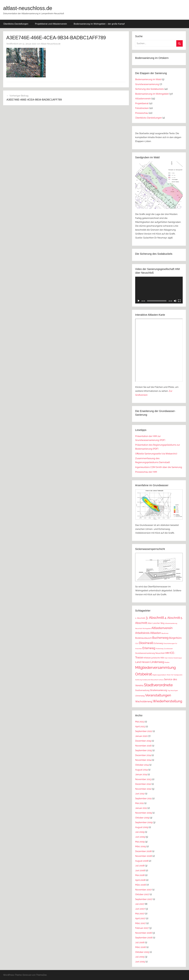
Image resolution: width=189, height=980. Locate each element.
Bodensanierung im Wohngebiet (152, 94)
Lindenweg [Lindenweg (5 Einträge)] (157, 662)
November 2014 (143, 760)
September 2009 (144, 822)
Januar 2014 (141, 774)
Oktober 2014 (142, 765)
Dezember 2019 (143, 741)
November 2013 (143, 779)
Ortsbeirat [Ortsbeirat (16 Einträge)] (144, 674)
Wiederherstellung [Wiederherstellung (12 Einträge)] (167, 701)
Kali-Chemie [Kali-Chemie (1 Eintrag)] (169, 658)
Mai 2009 (140, 842)
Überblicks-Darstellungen (16, 24)
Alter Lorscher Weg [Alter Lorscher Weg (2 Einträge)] (156, 623)
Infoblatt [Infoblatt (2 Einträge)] (147, 658)
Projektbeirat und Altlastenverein (51, 24)
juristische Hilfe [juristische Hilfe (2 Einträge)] (158, 658)
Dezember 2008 (143, 851)
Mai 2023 (140, 722)
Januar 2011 (141, 808)
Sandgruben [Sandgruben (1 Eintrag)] (178, 675)
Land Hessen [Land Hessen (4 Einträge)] (143, 662)
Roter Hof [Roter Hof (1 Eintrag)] (170, 675)
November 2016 (143, 746)
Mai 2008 (140, 875)
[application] (159, 290)
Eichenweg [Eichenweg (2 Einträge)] (158, 643)
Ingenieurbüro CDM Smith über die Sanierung (159, 467)
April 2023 (140, 726)
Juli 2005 (140, 957)
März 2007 (140, 923)
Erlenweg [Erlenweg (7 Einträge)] (149, 648)
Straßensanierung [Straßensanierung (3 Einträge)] (159, 690)
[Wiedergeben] (139, 301)
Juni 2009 (140, 837)
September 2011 (143, 798)
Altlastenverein (143, 99)
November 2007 (143, 890)
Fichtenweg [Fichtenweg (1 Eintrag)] (160, 649)
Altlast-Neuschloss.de (51, 44)
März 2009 (141, 846)
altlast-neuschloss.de (28, 8)
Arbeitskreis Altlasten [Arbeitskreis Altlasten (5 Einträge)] (148, 633)
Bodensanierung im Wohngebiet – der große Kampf (99, 24)
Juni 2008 (140, 870)
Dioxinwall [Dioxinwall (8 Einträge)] (146, 643)
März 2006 (141, 947)
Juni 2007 (140, 909)
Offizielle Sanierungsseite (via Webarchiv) (156, 454)
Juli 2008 (140, 866)
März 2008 (141, 885)
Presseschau (142, 113)
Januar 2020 (141, 736)
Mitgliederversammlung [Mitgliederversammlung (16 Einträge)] (155, 667)
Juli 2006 (140, 942)
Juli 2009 (140, 832)
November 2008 (144, 856)
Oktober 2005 (142, 952)
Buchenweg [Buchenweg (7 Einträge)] (160, 638)
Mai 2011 (139, 803)
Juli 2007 (140, 904)
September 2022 (144, 731)
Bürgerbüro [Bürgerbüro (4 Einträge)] (175, 638)
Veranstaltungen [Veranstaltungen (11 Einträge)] (158, 695)
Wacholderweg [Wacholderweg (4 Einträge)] (144, 701)
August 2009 (142, 827)
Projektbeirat (142, 103)
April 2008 (140, 880)
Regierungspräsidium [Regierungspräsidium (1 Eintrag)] (159, 675)
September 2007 (144, 899)
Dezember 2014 (143, 755)
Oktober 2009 (142, 818)
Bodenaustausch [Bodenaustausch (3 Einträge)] (143, 638)
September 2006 (144, 938)
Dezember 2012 (143, 784)
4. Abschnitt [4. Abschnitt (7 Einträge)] (172, 618)
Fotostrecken (142, 108)
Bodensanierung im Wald (148, 79)
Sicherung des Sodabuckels (149, 89)
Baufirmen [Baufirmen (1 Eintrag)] (165, 633)
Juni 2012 (140, 794)
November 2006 (144, 933)
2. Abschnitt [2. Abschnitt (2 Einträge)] (140, 618)
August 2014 (141, 770)
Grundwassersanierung (147, 84)
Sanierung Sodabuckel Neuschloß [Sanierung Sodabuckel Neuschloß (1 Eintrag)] (147, 680)
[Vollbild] (179, 301)
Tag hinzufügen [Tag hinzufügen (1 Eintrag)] (173, 690)
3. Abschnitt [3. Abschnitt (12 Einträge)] (155, 617)
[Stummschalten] (175, 301)
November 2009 (144, 813)
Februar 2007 (142, 928)
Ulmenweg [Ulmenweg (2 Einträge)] (140, 696)
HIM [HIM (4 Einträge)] (167, 653)
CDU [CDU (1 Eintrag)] (137, 643)
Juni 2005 (140, 962)
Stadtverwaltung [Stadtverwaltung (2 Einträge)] (142, 690)
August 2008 (142, 861)
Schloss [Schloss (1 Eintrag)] (161, 680)
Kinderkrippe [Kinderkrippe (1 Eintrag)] (178, 658)
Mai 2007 (140, 914)
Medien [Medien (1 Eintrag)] (167, 662)
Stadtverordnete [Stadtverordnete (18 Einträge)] (158, 685)
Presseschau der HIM (146, 472)
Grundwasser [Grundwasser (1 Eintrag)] (168, 649)
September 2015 (144, 750)
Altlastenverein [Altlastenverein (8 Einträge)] (162, 628)
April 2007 (140, 918)
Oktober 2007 (142, 894)
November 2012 (143, 789)
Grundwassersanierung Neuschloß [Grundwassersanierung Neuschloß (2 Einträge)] (150, 653)
